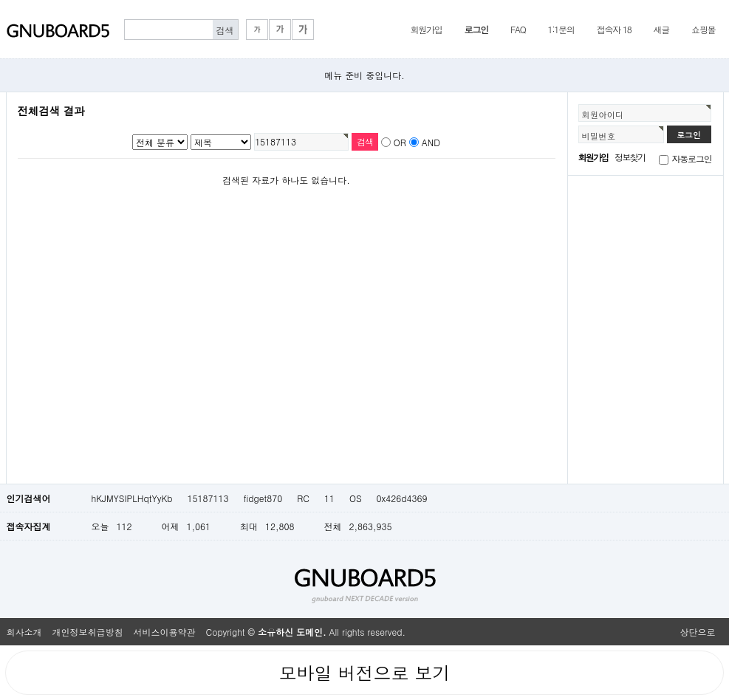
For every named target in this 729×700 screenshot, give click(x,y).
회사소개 (24, 632)
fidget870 (263, 498)
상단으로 (698, 632)
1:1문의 (561, 29)
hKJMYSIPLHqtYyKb (132, 498)
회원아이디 (603, 114)
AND (431, 142)
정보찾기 (630, 157)
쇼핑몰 (703, 29)
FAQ (518, 29)
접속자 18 (614, 29)
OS (356, 498)
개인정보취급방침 (88, 632)
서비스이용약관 (165, 632)
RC (303, 498)
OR (400, 142)
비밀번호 (599, 136)
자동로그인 (692, 158)
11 (329, 498)
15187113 (208, 498)
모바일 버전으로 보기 (364, 673)
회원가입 (426, 29)
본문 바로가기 (0, 0)
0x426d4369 (402, 498)
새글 (661, 29)
